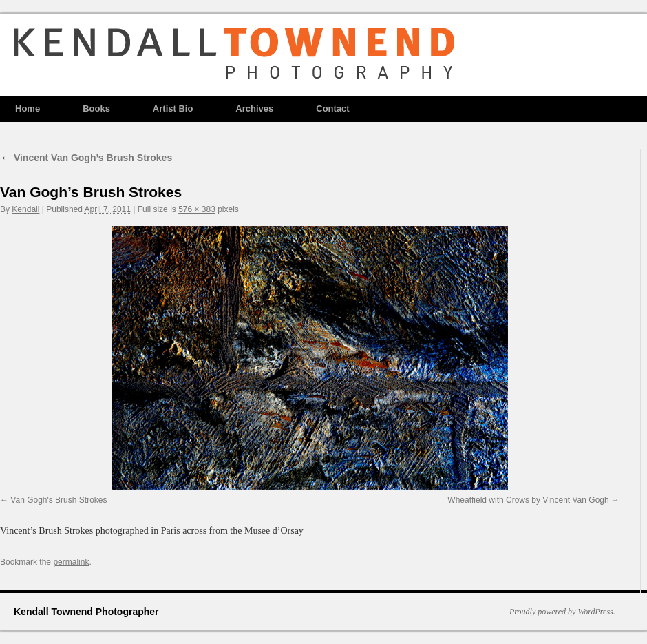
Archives (254, 108)
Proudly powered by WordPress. (562, 612)
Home (28, 108)
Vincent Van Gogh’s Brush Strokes (86, 158)
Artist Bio (173, 108)
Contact (332, 108)
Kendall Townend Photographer (86, 612)
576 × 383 (197, 209)
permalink (71, 562)
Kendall (25, 209)
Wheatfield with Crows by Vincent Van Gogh (528, 500)
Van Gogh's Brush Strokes (59, 500)
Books (96, 108)
